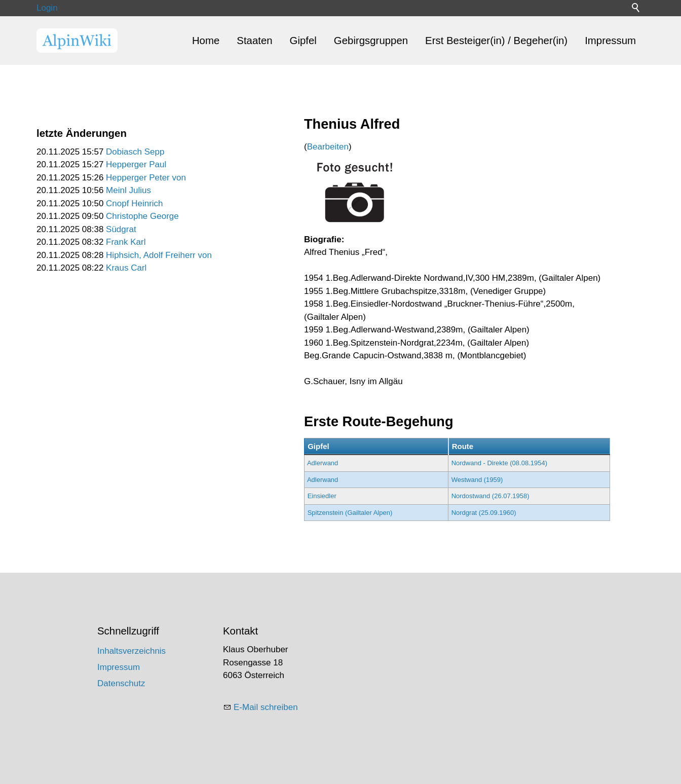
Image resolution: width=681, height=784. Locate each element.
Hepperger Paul (136, 164)
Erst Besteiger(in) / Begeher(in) (496, 41)
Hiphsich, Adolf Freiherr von (159, 255)
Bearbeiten (328, 147)
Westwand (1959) (477, 480)
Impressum (610, 41)
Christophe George (142, 216)
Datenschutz (121, 683)
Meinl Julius (128, 190)
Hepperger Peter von (146, 178)
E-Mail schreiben (266, 707)
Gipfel (303, 41)
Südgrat (121, 229)
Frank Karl (126, 242)
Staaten (254, 41)
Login (47, 8)
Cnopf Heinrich (134, 203)
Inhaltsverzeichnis (131, 651)
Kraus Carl (126, 268)
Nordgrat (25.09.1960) (484, 513)
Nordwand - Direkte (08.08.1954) (499, 463)
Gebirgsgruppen (371, 41)
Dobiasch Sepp (135, 152)
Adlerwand (323, 463)
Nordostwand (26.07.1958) (490, 496)
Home (206, 41)
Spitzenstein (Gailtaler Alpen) (350, 513)
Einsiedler (322, 496)
